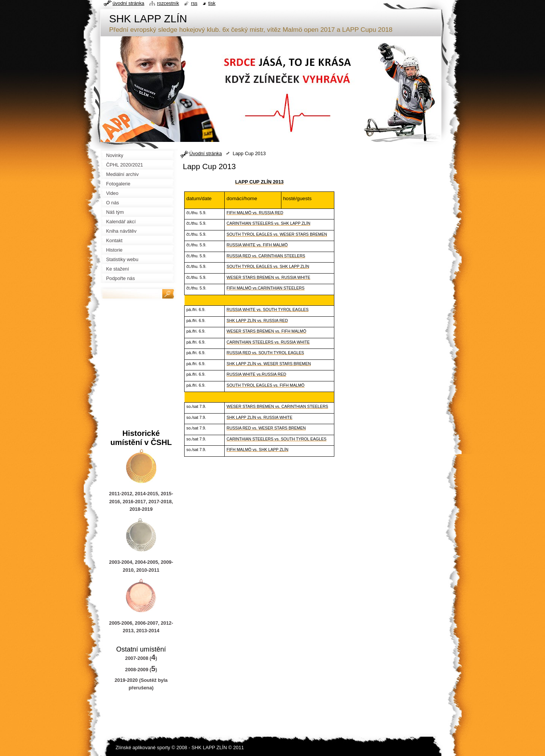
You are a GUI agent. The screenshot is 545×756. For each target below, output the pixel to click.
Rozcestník (168, 3)
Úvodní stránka (206, 153)
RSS (194, 3)
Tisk (212, 3)
